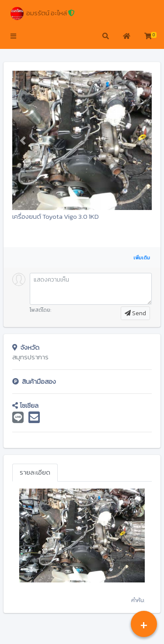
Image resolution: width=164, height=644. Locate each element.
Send (135, 313)
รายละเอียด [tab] (35, 472)
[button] (13, 37)
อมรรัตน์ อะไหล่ (43, 14)
